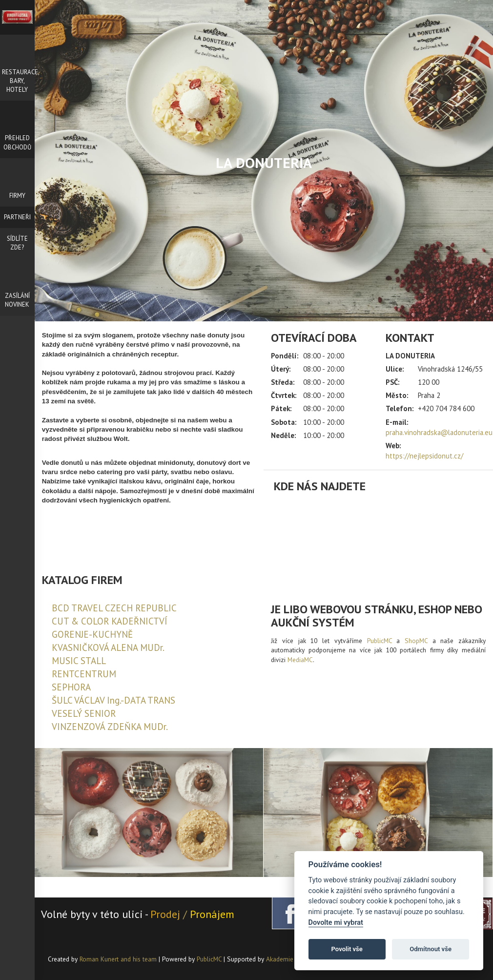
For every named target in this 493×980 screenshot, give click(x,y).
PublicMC (380, 641)
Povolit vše (347, 949)
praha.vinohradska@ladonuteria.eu (439, 432)
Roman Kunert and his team (119, 959)
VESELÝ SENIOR (84, 713)
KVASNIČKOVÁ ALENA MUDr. (108, 647)
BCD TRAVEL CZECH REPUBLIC (114, 608)
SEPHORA (71, 687)
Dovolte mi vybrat (336, 923)
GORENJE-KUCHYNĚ (92, 634)
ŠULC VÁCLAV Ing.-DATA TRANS (113, 700)
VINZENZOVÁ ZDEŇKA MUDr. (110, 727)
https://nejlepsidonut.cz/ (424, 456)
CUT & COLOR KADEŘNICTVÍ (110, 621)
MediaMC (300, 660)
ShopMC (416, 641)
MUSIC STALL (79, 661)
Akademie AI (284, 959)
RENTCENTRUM (84, 674)
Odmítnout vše (431, 949)
